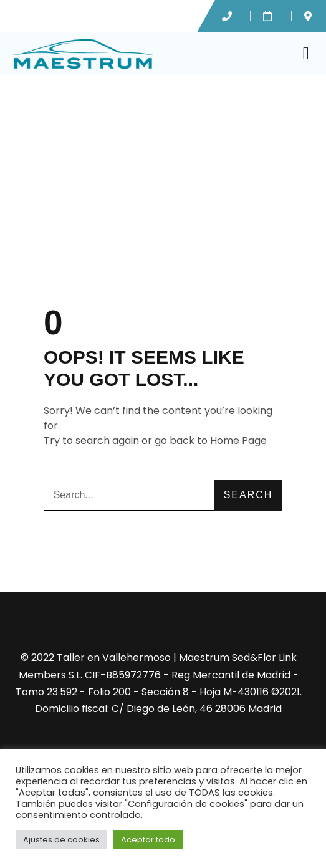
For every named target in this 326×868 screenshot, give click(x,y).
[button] (306, 54)
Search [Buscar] (248, 495)
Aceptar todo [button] (148, 840)
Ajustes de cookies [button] (61, 840)
